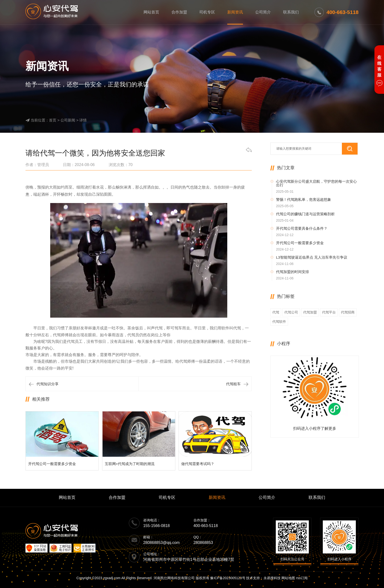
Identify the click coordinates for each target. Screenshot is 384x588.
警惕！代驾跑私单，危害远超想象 (304, 199)
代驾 (276, 312)
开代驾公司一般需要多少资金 (300, 243)
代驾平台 (329, 312)
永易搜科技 (272, 578)
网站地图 (288, 578)
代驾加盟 (310, 312)
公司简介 (263, 12)
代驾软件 (279, 322)
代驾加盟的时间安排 (293, 272)
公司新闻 (68, 120)
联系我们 (291, 12)
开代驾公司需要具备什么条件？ (302, 228)
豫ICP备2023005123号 (228, 578)
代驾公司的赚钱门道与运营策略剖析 (305, 214)
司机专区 (207, 12)
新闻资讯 (235, 12)
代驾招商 (348, 312)
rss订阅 (302, 578)
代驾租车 (233, 384)
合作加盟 (179, 12)
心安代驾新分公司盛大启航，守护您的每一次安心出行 (316, 183)
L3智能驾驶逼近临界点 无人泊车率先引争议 (312, 257)
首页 (53, 120)
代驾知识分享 (48, 384)
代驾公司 (291, 312)
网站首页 (151, 12)
